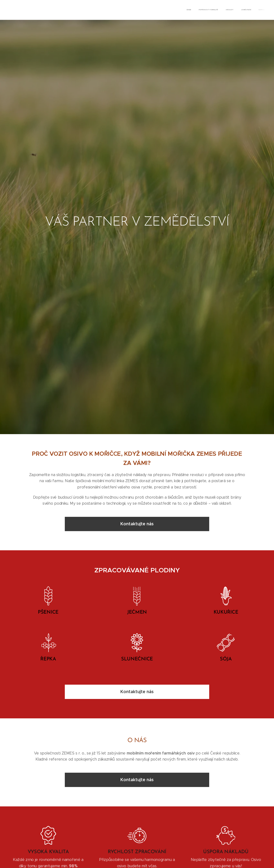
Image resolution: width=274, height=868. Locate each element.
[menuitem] (236, 10)
